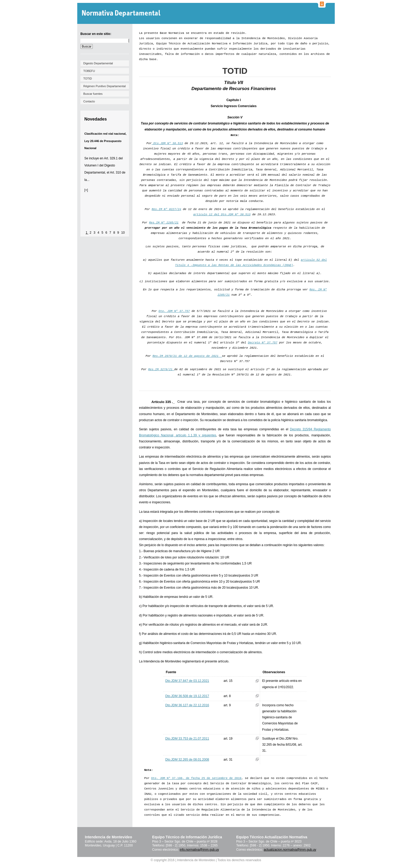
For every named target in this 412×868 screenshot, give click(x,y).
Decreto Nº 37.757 (263, 343)
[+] (86, 190)
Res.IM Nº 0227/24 (166, 209)
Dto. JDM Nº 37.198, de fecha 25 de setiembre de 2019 (196, 778)
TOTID (88, 79)
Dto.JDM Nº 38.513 (167, 143)
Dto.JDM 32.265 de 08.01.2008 (187, 760)
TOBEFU (89, 71)
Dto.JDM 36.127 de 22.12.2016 (187, 705)
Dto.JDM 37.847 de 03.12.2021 (187, 681)
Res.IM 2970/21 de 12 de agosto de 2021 (187, 356)
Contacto (89, 101)
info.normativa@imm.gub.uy (199, 850)
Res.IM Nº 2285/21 (164, 223)
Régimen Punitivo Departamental (104, 86)
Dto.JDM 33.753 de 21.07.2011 (187, 739)
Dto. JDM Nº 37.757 (174, 311)
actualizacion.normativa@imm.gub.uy (290, 850)
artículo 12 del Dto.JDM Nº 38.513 (222, 215)
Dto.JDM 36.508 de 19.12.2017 (187, 696)
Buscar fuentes (93, 94)
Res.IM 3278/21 (161, 369)
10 (123, 233)
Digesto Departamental (98, 63)
